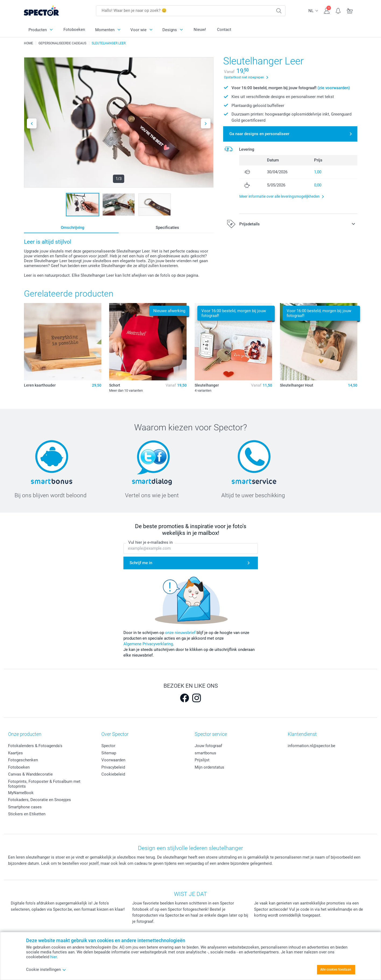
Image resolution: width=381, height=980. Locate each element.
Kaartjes (15, 753)
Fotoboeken (74, 30)
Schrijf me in (141, 563)
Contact (224, 30)
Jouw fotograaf (208, 746)
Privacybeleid (113, 767)
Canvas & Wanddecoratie (30, 774)
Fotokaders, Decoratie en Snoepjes (40, 800)
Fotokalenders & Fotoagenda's (35, 746)
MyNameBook (21, 793)
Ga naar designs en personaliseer (259, 134)
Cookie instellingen (46, 970)
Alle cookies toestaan (336, 970)
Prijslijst (202, 760)
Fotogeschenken (23, 760)
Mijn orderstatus (209, 767)
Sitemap (109, 753)
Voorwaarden (113, 760)
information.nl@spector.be (311, 746)
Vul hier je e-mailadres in (150, 543)
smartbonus (205, 753)
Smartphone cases (25, 807)
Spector (108, 746)
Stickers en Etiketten (27, 814)
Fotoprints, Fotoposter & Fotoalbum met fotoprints (44, 784)
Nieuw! (200, 30)
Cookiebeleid (113, 774)
